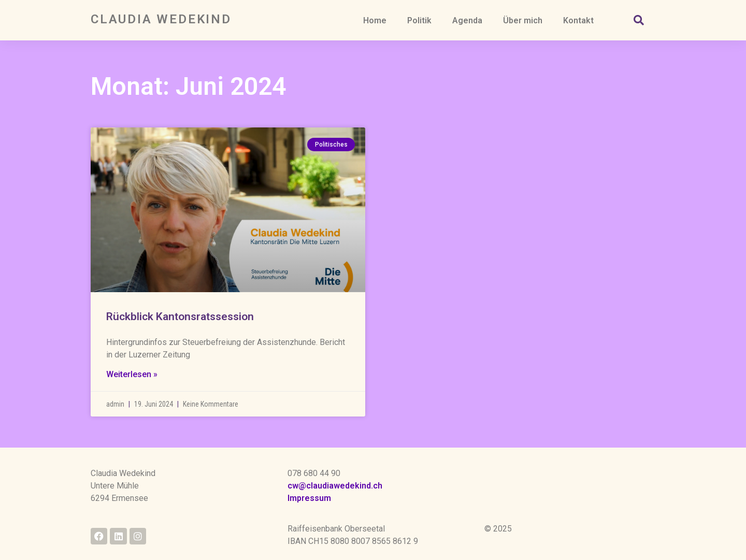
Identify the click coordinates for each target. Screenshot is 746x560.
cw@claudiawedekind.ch (335, 486)
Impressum (309, 498)
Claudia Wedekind (161, 19)
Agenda (467, 20)
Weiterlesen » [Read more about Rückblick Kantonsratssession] (132, 383)
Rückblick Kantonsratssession (180, 325)
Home (375, 20)
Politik (419, 20)
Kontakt (578, 20)
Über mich (523, 20)
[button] (639, 20)
